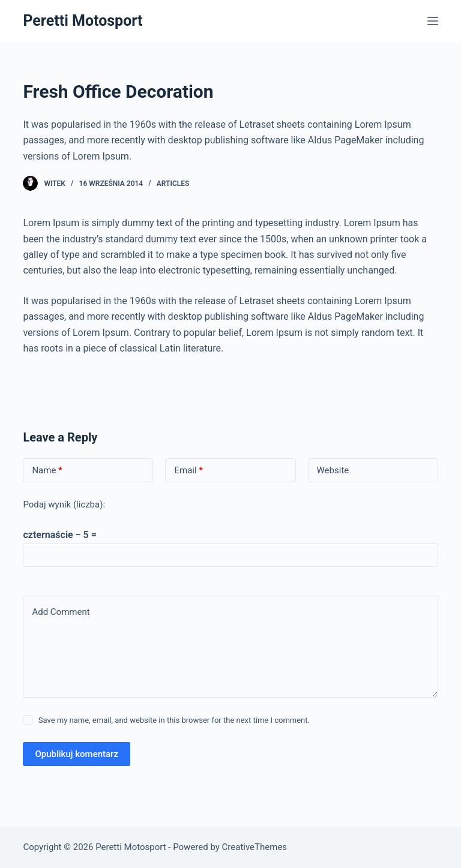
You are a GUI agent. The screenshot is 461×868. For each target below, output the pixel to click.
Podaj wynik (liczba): (64, 504)
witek (55, 184)
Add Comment (61, 612)
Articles (173, 184)
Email (188, 471)
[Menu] (433, 21)
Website (333, 470)
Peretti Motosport (83, 21)
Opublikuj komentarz (77, 754)
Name (47, 471)
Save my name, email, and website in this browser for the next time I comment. (174, 720)
